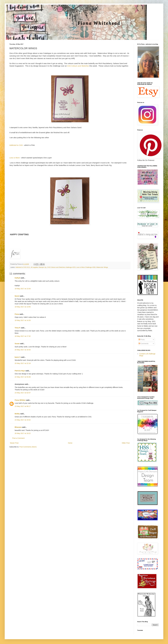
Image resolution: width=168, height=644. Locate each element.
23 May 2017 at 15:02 (23, 420)
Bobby (17, 414)
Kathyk (17, 278)
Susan (17, 344)
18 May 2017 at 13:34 (23, 289)
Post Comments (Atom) (28, 447)
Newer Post (14, 443)
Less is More (14, 158)
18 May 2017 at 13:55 (23, 307)
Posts (142, 340)
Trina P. (18, 328)
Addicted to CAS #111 (23, 267)
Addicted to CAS (16, 145)
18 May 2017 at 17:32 (23, 336)
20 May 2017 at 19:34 (23, 350)
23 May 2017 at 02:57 (23, 393)
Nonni (17, 296)
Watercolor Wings (102, 267)
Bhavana (18, 427)
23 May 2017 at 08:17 (23, 406)
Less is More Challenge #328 (86, 267)
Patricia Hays (20, 371)
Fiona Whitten (20, 400)
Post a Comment (18, 438)
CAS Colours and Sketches (78, 66)
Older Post (126, 443)
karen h (18, 357)
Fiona (17, 314)
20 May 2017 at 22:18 (23, 363)
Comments (144, 344)
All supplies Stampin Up (39, 267)
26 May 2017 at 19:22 (23, 433)
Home (70, 443)
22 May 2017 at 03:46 (23, 377)
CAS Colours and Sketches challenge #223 (61, 267)
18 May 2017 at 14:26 (23, 320)
